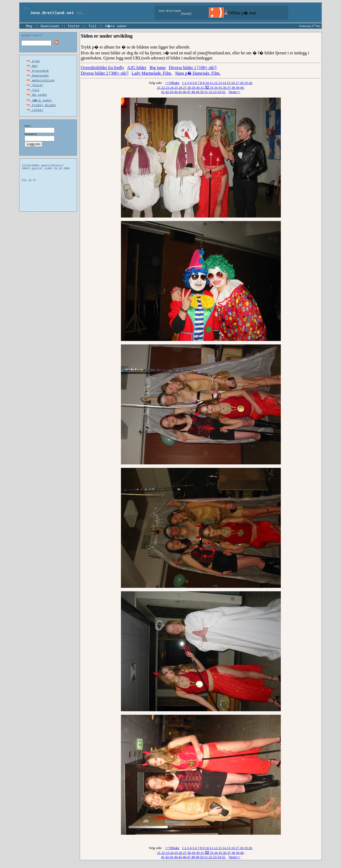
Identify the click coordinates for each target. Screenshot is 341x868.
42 (167, 92)
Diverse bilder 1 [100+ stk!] (193, 68)
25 (176, 88)
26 (180, 88)
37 (229, 88)
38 (233, 88)
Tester (74, 26)
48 (193, 92)
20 (250, 83)
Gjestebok (37, 73)
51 (206, 92)
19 (246, 83)
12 (216, 83)
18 (241, 83)
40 (242, 88)
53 (215, 92)
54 (219, 92)
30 (198, 88)
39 (238, 88)
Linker (34, 116)
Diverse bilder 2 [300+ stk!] (105, 73)
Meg (29, 26)
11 (211, 83)
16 (233, 83)
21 (159, 88)
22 (163, 88)
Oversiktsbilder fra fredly (102, 68)
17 (237, 83)
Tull (93, 26)
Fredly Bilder (41, 110)
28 (189, 88)
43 (171, 92)
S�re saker (116, 26)
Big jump (158, 68)
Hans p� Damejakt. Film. (198, 73)
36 (224, 88)
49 (198, 92)
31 (202, 88)
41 (163, 92)
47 (189, 92)
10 (207, 83)
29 (194, 88)
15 (229, 83)
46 (184, 92)
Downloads (50, 26)
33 (212, 88)
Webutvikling (40, 84)
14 (224, 83)
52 (210, 92)
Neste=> (234, 92)
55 (223, 92)
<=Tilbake (172, 83)
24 (172, 88)
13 (220, 83)
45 (180, 92)
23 (167, 88)
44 (176, 92)
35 (220, 88)
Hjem (33, 62)
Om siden (36, 100)
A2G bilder (137, 68)
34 (216, 88)
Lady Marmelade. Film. (152, 73)
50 (202, 92)
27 (185, 88)
